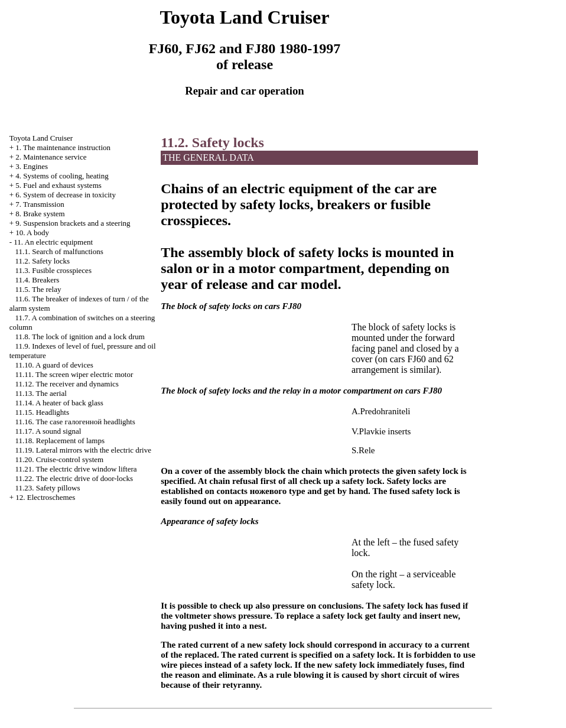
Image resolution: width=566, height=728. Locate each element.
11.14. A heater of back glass (59, 403)
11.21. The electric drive (76, 469)
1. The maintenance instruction (63, 147)
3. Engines (32, 166)
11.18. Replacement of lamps (60, 441)
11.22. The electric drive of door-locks (74, 478)
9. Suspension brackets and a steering (73, 223)
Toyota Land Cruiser (41, 138)
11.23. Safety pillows (47, 488)
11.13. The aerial (40, 393)
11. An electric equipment (53, 242)
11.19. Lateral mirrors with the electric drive (83, 450)
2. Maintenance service (51, 157)
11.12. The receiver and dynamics (66, 384)
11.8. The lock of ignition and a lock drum (80, 337)
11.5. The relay (38, 289)
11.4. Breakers (37, 280)
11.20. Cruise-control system (59, 459)
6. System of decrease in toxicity (66, 195)
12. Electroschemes (45, 497)
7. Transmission (40, 204)
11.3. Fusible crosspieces (53, 270)
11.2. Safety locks (42, 261)
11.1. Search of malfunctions (59, 251)
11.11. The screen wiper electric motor (74, 374)
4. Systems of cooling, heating (62, 176)
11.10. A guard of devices (54, 365)
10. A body (32, 233)
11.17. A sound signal (48, 431)
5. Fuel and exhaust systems (58, 185)
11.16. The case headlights (75, 422)
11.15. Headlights (42, 412)
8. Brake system (40, 214)
